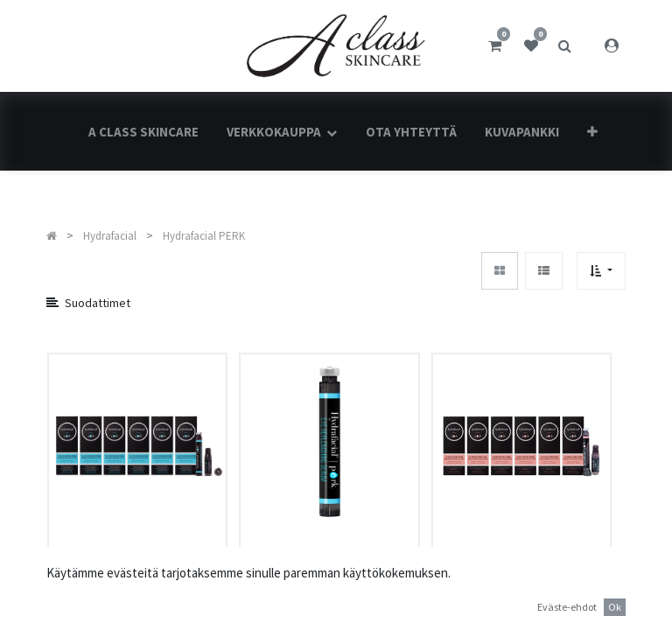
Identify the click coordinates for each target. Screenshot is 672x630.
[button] (592, 132)
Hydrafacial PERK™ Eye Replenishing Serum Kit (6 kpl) (137, 588)
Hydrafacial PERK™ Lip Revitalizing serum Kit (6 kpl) (517, 588)
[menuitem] (143, 132)
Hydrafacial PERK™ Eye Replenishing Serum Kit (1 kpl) (329, 588)
